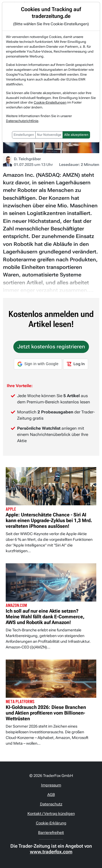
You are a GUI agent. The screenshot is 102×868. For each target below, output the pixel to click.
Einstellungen (24, 135)
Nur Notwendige (49, 135)
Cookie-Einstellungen (50, 102)
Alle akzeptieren (76, 135)
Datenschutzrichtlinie (22, 121)
